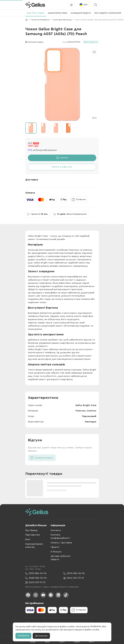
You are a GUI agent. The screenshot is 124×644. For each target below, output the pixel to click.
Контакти (56, 530)
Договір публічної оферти (61, 558)
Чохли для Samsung (62, 20)
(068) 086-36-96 (36, 578)
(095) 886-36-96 (36, 573)
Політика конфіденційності (60, 536)
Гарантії (55, 547)
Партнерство (33, 535)
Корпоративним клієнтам (34, 546)
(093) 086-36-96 (74, 573)
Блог (28, 539)
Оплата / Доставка (61, 543)
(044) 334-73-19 (74, 578)
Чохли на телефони (40, 20)
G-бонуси (56, 552)
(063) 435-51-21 (35, 582)
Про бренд (31, 530)
